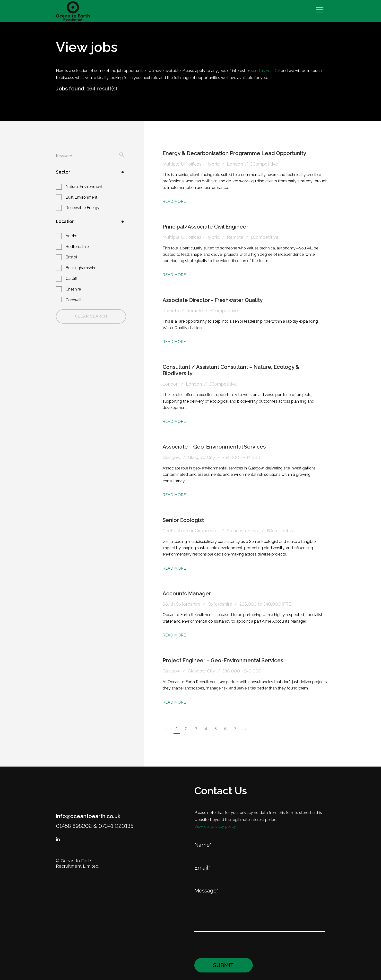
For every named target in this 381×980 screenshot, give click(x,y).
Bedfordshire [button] (77, 247)
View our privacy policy (215, 826)
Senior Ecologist (183, 520)
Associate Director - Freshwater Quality (213, 300)
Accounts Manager (187, 593)
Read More (174, 201)
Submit (224, 965)
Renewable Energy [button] (82, 208)
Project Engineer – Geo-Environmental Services (223, 660)
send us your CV (265, 71)
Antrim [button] (72, 236)
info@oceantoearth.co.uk (88, 816)
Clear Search (91, 316)
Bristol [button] (71, 257)
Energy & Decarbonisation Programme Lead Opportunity (234, 153)
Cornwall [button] (74, 300)
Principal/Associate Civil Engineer (205, 227)
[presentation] (225, 945)
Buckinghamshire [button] (81, 268)
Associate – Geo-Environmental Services (214, 447)
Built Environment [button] (82, 197)
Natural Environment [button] (84, 187)
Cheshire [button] (73, 289)
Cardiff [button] (71, 278)
